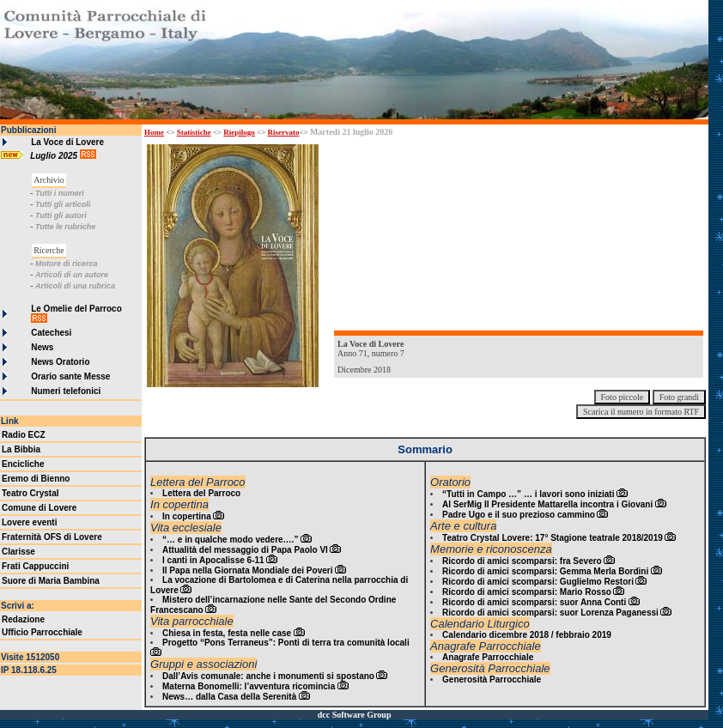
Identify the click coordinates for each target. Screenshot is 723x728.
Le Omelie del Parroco (76, 309)
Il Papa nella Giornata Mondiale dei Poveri (247, 570)
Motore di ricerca (67, 264)
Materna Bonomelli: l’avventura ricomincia (249, 686)
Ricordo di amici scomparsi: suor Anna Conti (534, 602)
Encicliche (23, 464)
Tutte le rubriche (65, 227)
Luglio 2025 (55, 156)
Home (154, 132)
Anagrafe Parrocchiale (488, 657)
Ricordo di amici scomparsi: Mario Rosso (527, 592)
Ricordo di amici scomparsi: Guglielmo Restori (538, 582)
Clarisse (18, 552)
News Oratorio (60, 362)
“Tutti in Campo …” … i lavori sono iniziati (528, 494)
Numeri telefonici (66, 391)
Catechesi (51, 333)
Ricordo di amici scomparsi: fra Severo (522, 561)
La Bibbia (21, 449)
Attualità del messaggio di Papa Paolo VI (245, 550)
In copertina (187, 516)
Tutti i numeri (60, 193)
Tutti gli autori (61, 215)
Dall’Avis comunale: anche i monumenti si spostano (268, 676)
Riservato (284, 132)
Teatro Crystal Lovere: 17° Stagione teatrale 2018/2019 (553, 538)
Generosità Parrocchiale (492, 679)
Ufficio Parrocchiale (42, 632)
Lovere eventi (29, 522)
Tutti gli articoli (63, 204)
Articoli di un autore (72, 275)
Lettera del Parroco (201, 493)
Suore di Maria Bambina (51, 581)
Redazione (23, 619)
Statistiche (194, 132)
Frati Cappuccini (35, 566)
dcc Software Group (355, 715)
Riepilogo (239, 132)
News (42, 347)
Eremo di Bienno (36, 479)
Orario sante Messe (70, 376)
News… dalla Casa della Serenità (229, 697)
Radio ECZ (24, 435)
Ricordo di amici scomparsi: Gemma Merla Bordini (545, 571)
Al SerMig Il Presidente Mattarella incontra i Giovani (547, 504)
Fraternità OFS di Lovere (52, 537)
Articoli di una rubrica (75, 286)
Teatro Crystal (30, 493)
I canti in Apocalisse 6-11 (213, 560)
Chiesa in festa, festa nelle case (227, 633)
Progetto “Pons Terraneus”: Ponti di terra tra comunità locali (286, 643)
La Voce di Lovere (67, 142)
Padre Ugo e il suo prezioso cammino (519, 515)
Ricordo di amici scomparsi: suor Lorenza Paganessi (550, 613)
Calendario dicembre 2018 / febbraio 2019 (527, 635)
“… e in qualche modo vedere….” (230, 540)
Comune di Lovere (39, 508)
